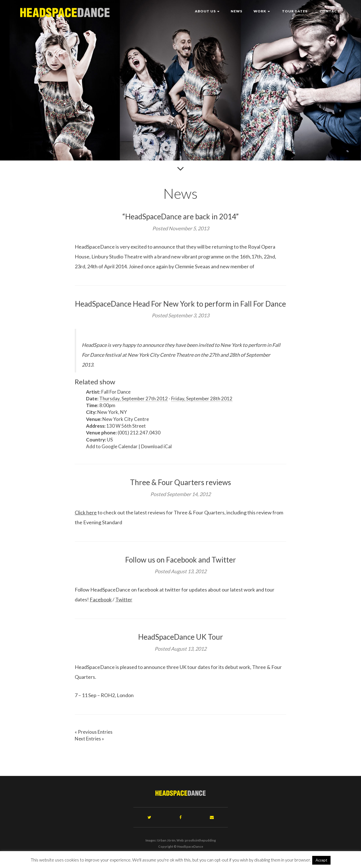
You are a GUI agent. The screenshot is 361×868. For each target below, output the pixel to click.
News (236, 11)
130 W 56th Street (126, 426)
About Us (207, 11)
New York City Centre (126, 419)
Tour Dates (294, 11)
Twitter (124, 599)
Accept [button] (321, 860)
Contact (329, 11)
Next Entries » (89, 739)
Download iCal (156, 446)
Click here (86, 512)
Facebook (101, 599)
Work (262, 11)
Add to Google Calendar (112, 446)
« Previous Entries (94, 732)
